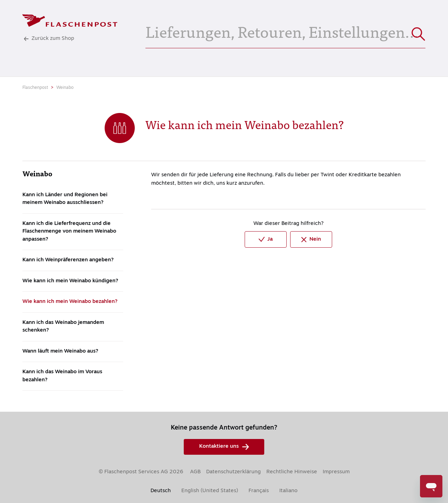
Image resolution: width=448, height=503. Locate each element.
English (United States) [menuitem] (210, 491)
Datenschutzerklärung (233, 472)
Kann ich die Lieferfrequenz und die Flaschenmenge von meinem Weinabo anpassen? (69, 232)
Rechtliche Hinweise (292, 472)
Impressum (336, 472)
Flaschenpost (35, 88)
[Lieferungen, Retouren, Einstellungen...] (285, 31)
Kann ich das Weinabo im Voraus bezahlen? (62, 376)
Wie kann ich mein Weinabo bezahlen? (70, 302)
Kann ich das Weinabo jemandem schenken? (63, 327)
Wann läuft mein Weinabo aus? (60, 351)
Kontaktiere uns (224, 447)
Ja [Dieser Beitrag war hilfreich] (266, 239)
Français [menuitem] (259, 491)
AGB (195, 472)
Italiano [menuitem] (288, 491)
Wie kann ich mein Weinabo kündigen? (70, 281)
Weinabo (65, 88)
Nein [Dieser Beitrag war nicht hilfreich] (311, 240)
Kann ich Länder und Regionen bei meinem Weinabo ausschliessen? (65, 199)
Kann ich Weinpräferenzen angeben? (68, 260)
